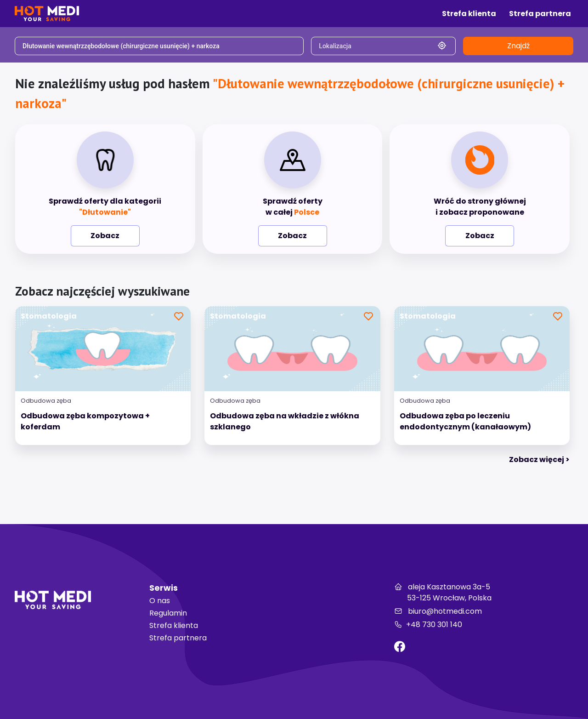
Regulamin (168, 613)
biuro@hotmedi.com (438, 611)
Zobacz (105, 236)
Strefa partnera (178, 638)
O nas (160, 601)
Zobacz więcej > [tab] (539, 459)
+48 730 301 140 (428, 625)
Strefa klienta (174, 625)
